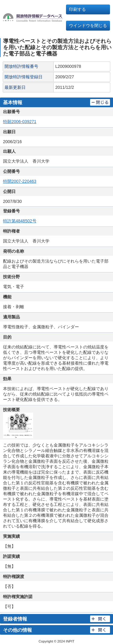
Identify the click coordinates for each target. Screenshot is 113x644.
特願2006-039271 (20, 122)
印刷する (77, 9)
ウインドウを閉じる (88, 26)
